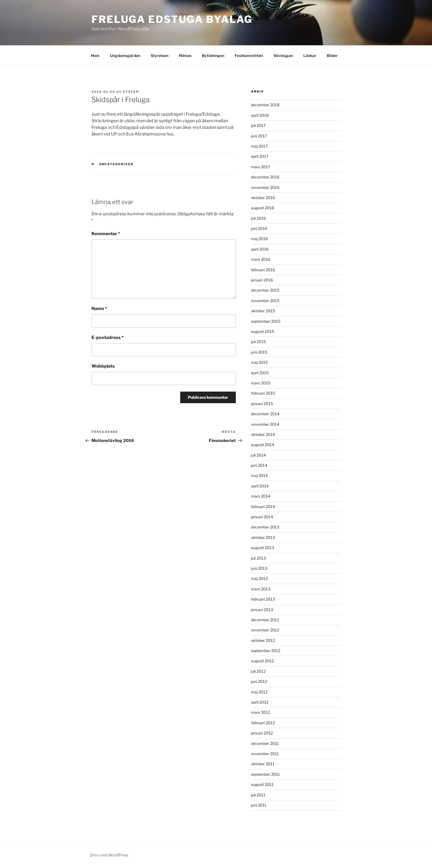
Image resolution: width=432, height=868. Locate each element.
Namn (99, 309)
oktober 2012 (263, 640)
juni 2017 (259, 136)
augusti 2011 (262, 784)
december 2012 (265, 620)
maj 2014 (259, 475)
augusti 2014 (263, 445)
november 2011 (265, 754)
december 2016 (265, 177)
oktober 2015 (263, 311)
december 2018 (265, 105)
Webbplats (103, 366)
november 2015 (265, 301)
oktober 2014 (263, 434)
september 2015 (266, 321)
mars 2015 (261, 383)
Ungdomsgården (125, 55)
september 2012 (266, 651)
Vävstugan (283, 55)
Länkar (310, 55)
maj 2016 (259, 239)
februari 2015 (263, 393)
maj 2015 (259, 362)
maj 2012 (259, 692)
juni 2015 (259, 352)
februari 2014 (263, 507)
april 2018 (260, 115)
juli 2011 (258, 795)
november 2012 (265, 630)
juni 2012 (259, 681)
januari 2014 (262, 517)
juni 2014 (259, 465)
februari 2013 (263, 599)
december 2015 (265, 290)
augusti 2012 (262, 661)
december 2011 (265, 743)
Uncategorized (116, 164)
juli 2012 (258, 671)
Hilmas (185, 55)
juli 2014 (258, 455)
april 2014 (260, 486)
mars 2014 (261, 496)
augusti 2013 (263, 548)
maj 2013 (259, 578)
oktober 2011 (263, 764)
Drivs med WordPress (109, 855)
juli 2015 (258, 342)
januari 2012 (262, 733)
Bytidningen (213, 55)
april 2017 (260, 156)
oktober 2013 (263, 537)
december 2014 (265, 414)
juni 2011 (259, 805)
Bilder (332, 55)
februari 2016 (263, 270)
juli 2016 (258, 218)
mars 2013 (261, 589)
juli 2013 (258, 558)
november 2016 (265, 187)
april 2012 (260, 702)
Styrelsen (160, 55)
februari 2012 (263, 723)
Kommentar (106, 234)
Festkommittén (249, 55)
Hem (95, 55)
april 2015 (260, 373)
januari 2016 (262, 280)
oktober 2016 (263, 198)
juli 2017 (258, 125)
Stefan (131, 92)
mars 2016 (261, 259)
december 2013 (265, 527)
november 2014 (265, 424)
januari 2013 (262, 610)
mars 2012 (260, 712)
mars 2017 (260, 167)
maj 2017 (259, 146)
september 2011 (265, 774)
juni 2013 (259, 568)
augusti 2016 (263, 208)
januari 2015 (262, 404)
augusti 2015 (263, 331)
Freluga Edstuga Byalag (172, 19)
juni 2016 (259, 228)
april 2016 (260, 249)
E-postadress (108, 337)
